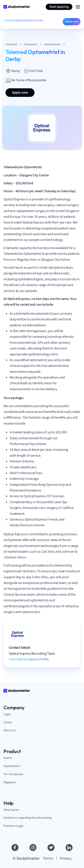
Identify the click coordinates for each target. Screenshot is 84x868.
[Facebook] (15, 848)
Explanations (12, 766)
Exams (8, 758)
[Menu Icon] (78, 7)
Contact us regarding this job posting (28, 818)
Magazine (10, 782)
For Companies (13, 774)
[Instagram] (33, 848)
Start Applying (59, 7)
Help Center (11, 810)
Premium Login (14, 826)
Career (8, 722)
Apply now (72, 21)
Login (7, 714)
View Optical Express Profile (29, 659)
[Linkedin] (69, 848)
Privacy (66, 858)
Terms (48, 858)
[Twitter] (51, 848)
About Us (10, 730)
